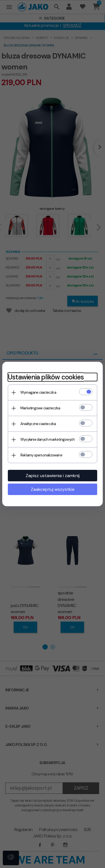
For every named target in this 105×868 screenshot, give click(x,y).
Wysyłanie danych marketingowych (47, 439)
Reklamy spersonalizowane (41, 455)
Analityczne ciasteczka (38, 424)
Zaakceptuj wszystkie (53, 489)
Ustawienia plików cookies (46, 377)
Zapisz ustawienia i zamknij (53, 476)
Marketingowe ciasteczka (40, 408)
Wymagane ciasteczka (38, 392)
